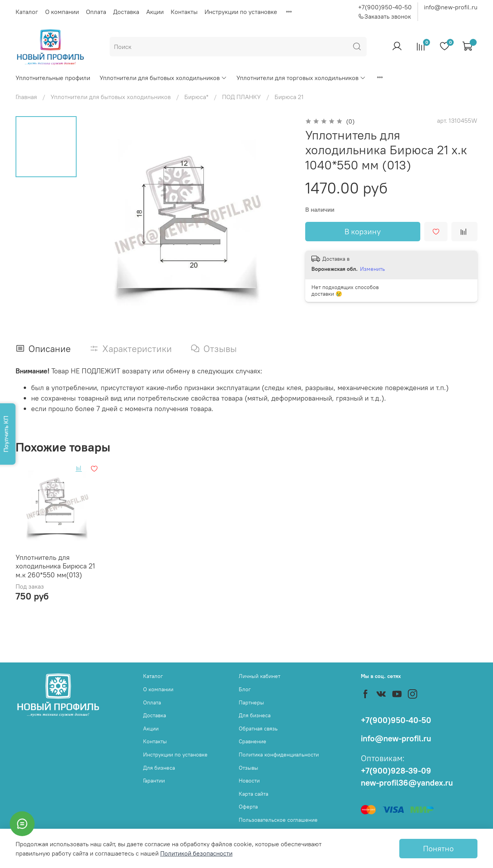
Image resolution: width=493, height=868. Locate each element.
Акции (155, 12)
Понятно (438, 848)
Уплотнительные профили (53, 78)
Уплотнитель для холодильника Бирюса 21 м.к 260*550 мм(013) (55, 566)
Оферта (248, 807)
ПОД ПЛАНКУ (241, 97)
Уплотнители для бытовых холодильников (163, 78)
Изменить (372, 269)
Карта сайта (253, 794)
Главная (26, 97)
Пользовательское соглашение (278, 820)
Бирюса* (196, 97)
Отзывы (248, 768)
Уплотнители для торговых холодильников (301, 78)
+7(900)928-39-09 (396, 771)
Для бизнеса (159, 768)
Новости (249, 781)
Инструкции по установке (241, 12)
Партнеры (251, 702)
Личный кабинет (260, 676)
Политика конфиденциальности (279, 755)
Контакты (184, 12)
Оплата (96, 12)
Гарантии (154, 781)
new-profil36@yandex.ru (407, 783)
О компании (62, 12)
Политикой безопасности (196, 853)
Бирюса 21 (289, 97)
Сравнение (253, 741)
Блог (245, 689)
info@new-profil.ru (451, 7)
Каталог (27, 12)
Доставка (126, 12)
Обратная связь (258, 729)
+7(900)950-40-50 (385, 7)
